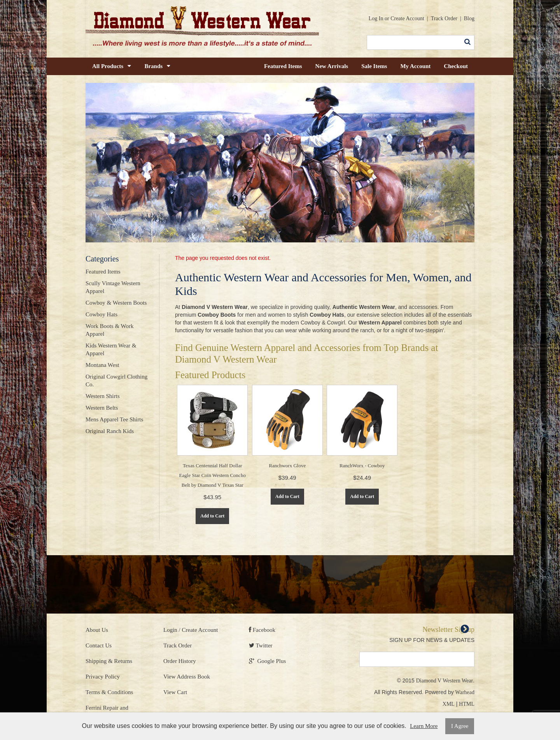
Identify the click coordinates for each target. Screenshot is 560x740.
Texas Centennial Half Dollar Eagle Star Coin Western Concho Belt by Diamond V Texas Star (213, 475)
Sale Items (374, 66)
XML (449, 704)
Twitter (261, 645)
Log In (376, 18)
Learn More (424, 726)
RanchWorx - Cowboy (362, 466)
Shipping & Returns (109, 661)
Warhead (465, 692)
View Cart (175, 692)
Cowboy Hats (101, 314)
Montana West (102, 365)
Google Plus (267, 661)
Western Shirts (103, 396)
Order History (180, 661)
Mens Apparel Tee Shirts (114, 419)
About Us (97, 630)
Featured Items (283, 66)
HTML (467, 704)
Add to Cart (212, 516)
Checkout (456, 66)
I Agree (460, 726)
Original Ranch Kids (110, 431)
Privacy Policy (103, 677)
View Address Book (187, 677)
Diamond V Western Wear (444, 681)
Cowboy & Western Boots (116, 303)
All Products (112, 66)
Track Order (444, 18)
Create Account (407, 18)
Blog (469, 18)
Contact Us (99, 645)
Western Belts (102, 408)
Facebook (262, 630)
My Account (415, 66)
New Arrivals (332, 66)
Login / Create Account (191, 630)
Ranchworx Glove (287, 466)
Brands (157, 66)
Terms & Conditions (109, 692)
